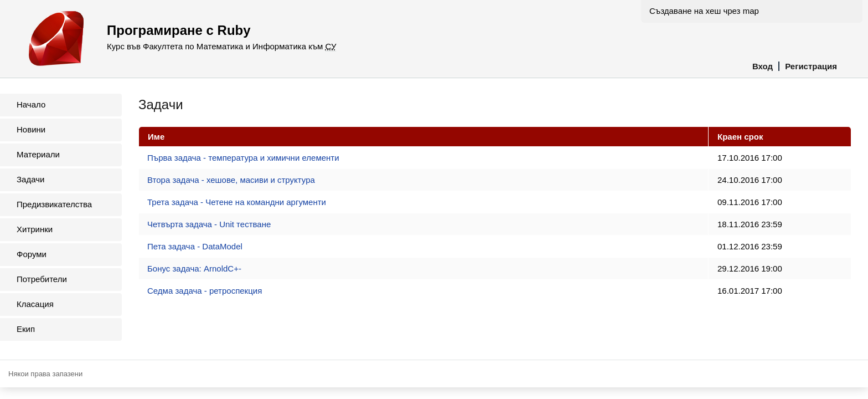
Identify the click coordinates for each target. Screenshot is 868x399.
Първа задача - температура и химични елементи (243, 158)
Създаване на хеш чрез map (704, 11)
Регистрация (811, 66)
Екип (26, 329)
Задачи (30, 179)
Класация (35, 304)
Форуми (32, 254)
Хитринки (35, 229)
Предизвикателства (54, 204)
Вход (763, 66)
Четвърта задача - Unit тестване (209, 224)
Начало (31, 104)
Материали (38, 154)
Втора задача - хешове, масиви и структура (231, 180)
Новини (31, 129)
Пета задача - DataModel (195, 246)
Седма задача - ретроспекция (205, 291)
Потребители (42, 279)
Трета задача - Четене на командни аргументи (237, 202)
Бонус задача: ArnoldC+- (194, 268)
